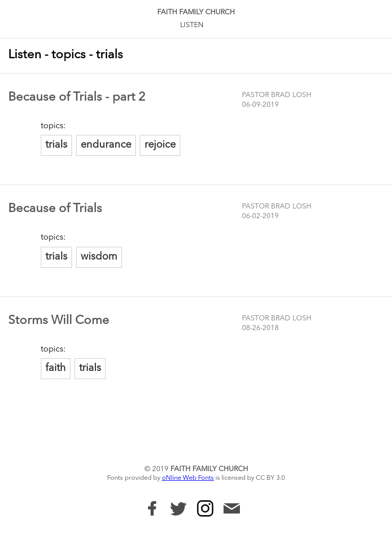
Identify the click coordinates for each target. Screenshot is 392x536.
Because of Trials (55, 209)
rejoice (160, 145)
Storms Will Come (59, 321)
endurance (106, 145)
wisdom (99, 257)
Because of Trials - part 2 (77, 98)
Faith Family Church (196, 12)
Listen (192, 25)
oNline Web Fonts (188, 478)
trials (56, 145)
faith (56, 368)
